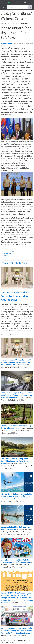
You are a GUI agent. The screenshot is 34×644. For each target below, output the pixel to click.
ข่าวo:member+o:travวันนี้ (14, 263)
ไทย (18, 2)
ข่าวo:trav (8, 253)
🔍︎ (30, 7)
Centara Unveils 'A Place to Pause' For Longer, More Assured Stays (16, 296)
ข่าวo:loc (7, 256)
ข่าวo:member (9, 251)
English (25, 2)
